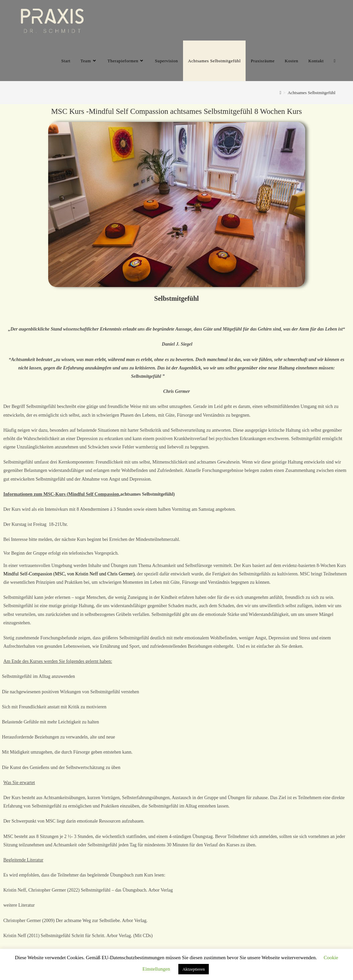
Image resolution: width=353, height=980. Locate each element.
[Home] (281, 93)
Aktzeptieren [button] (194, 969)
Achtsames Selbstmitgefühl (312, 93)
